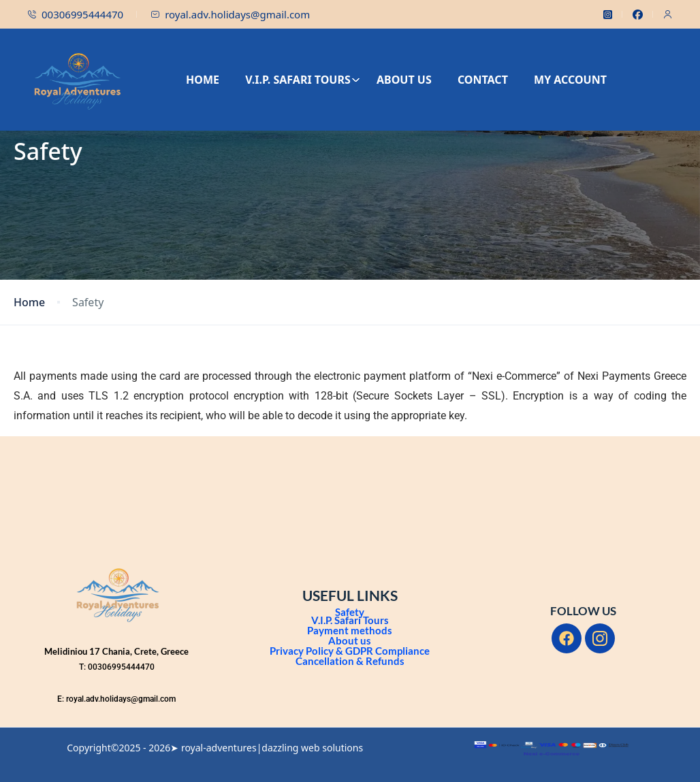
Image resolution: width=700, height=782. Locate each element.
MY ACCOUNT (570, 80)
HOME (203, 80)
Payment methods (350, 630)
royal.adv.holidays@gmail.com (230, 14)
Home (29, 303)
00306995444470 (75, 14)
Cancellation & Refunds (350, 661)
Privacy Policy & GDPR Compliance (350, 651)
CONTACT (483, 80)
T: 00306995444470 (117, 667)
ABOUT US (404, 80)
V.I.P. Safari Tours (350, 620)
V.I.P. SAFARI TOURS (303, 80)
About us (350, 640)
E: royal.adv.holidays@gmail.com (116, 699)
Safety (350, 612)
